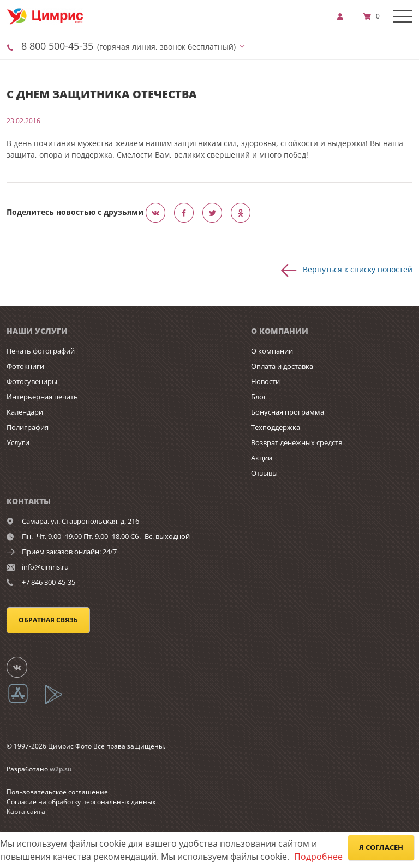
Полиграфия (28, 427)
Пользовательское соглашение (57, 792)
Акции (262, 458)
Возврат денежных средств (297, 442)
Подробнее (318, 857)
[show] (343, 16)
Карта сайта (26, 812)
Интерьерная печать (42, 397)
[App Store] (25, 702)
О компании (272, 351)
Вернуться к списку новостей (358, 269)
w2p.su (61, 769)
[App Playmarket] (59, 702)
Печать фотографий (41, 351)
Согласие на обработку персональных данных (81, 802)
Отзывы (264, 473)
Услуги (18, 442)
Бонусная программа (288, 412)
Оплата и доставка (282, 366)
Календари (25, 412)
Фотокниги (25, 366)
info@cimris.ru (45, 567)
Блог (259, 397)
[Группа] (23, 667)
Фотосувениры (32, 381)
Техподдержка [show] (276, 427)
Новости (265, 381)
